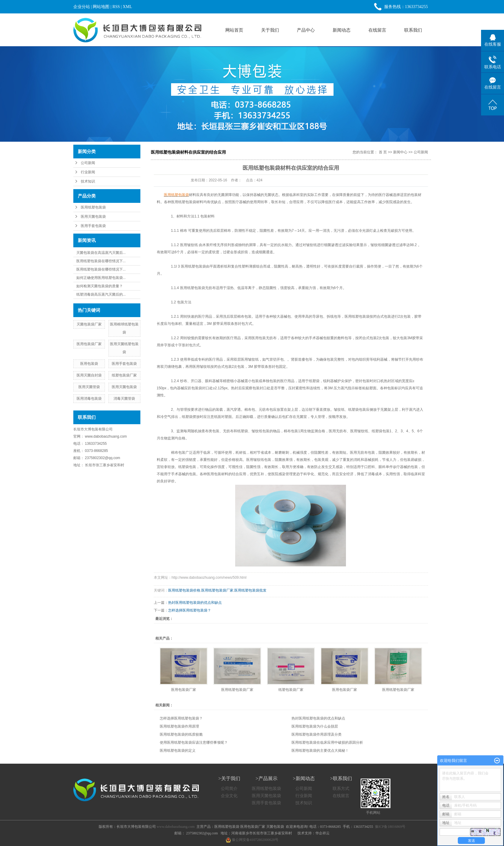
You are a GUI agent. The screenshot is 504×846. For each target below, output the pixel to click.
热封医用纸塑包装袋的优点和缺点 (195, 603)
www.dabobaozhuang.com (106, 436)
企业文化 (229, 796)
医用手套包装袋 (93, 226)
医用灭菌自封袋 (89, 375)
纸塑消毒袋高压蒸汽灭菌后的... (101, 294)
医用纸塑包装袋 (93, 207)
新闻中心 (400, 152)
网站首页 (234, 30)
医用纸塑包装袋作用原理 (179, 726)
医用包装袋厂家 (89, 344)
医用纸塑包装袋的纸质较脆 (181, 734)
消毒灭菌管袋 (124, 399)
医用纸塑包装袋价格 (184, 590)
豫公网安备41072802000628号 (252, 840)
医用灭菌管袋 (89, 387)
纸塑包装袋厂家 (124, 375)
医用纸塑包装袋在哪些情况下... (101, 261)
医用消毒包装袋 (89, 399)
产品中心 (306, 30)
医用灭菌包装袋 (93, 217)
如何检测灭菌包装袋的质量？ (100, 286)
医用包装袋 (89, 364)
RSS (116, 7)
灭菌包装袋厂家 (89, 324)
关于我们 (270, 30)
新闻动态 (342, 30)
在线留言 (377, 30)
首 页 (383, 152)
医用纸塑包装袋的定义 (178, 751)
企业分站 (82, 7)
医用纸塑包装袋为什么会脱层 (315, 726)
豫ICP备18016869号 (390, 827)
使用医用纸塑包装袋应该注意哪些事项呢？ (194, 742)
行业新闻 (88, 172)
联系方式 (341, 789)
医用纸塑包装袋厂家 (217, 590)
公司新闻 (88, 163)
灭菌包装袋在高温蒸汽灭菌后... (101, 253)
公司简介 (229, 789)
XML (127, 7)
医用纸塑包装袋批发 (250, 590)
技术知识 (88, 181)
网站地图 (101, 7)
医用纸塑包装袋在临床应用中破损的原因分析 (327, 742)
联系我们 (413, 30)
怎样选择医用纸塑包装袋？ (190, 610)
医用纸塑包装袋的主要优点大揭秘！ (320, 751)
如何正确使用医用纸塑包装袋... (101, 278)
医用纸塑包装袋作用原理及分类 (317, 734)
